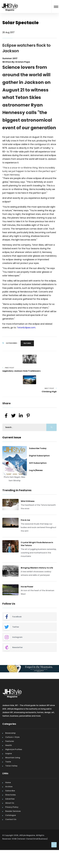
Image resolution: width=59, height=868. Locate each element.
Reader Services (13, 811)
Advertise (10, 799)
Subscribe (10, 791)
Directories (10, 795)
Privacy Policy (12, 807)
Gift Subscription (38, 463)
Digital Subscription (39, 456)
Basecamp (10, 733)
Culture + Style (12, 737)
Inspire (9, 753)
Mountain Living (13, 758)
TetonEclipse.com (26, 328)
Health (9, 745)
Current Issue (12, 437)
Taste (8, 762)
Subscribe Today (38, 448)
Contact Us (11, 819)
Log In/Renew (36, 470)
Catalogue (11, 815)
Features (27, 343)
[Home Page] (10, 3)
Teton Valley (11, 766)
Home (8, 782)
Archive (9, 787)
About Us (10, 803)
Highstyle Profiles (14, 749)
